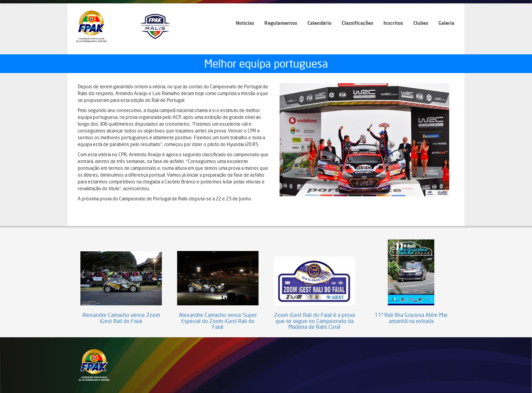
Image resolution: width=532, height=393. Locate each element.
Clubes (421, 23)
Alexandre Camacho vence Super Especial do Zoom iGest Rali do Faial (218, 321)
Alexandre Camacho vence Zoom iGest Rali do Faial (121, 318)
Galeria (446, 23)
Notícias (245, 23)
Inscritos (393, 23)
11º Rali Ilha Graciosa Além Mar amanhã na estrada (411, 318)
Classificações (357, 23)
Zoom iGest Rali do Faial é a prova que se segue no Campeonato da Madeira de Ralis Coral (315, 321)
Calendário (319, 23)
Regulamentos (281, 23)
